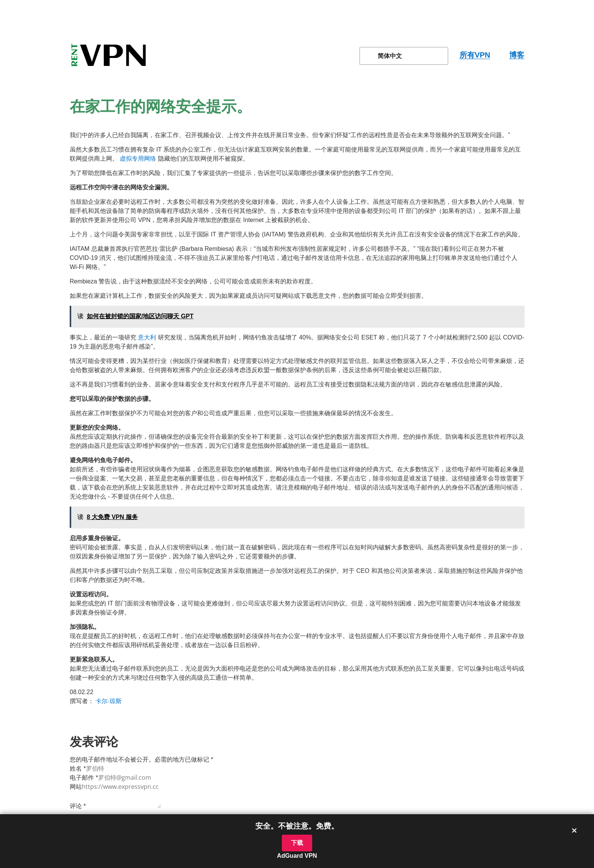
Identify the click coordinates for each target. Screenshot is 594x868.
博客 (517, 55)
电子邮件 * (84, 778)
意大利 (147, 337)
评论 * (78, 806)
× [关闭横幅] (574, 830)
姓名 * (78, 769)
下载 (297, 843)
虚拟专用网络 (138, 159)
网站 (76, 787)
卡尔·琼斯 (108, 701)
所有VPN (475, 55)
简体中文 (386, 56)
